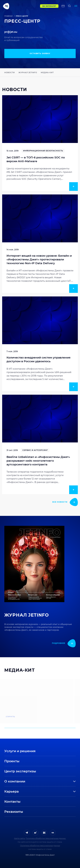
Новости (10, 72)
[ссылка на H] (44, 833)
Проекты (12, 761)
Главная (8, 16)
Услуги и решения (20, 751)
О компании (15, 781)
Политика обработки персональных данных (40, 846)
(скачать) (10, 717)
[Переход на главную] (16, 6)
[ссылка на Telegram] (27, 833)
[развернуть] (53, 781)
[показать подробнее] (65, 502)
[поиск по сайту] (69, 6)
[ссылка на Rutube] (35, 833)
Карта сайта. (20, 838)
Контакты (12, 802)
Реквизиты (14, 812)
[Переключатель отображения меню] (76, 6)
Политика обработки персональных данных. (46, 838)
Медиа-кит (47, 72)
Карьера (12, 791)
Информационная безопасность (43, 151)
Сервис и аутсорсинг (35, 450)
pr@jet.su (11, 32)
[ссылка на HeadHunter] (53, 833)
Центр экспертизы (20, 771)
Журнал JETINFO (28, 72)
